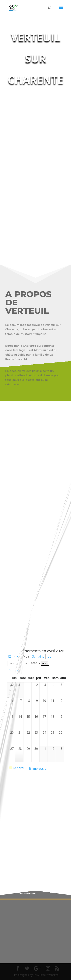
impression (40, 769)
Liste (15, 656)
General (17, 768)
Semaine (38, 656)
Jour (50, 656)
